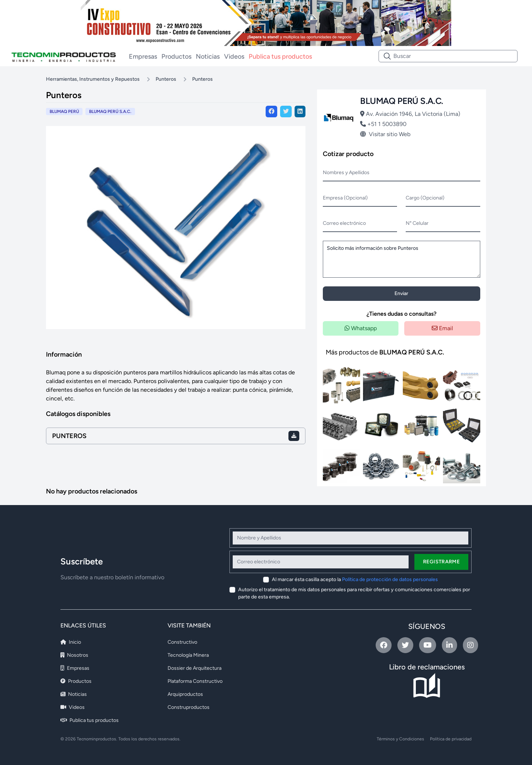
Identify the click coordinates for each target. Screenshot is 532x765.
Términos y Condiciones (400, 739)
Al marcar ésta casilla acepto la (355, 579)
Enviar (401, 293)
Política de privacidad (451, 739)
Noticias (208, 56)
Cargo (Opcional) (425, 198)
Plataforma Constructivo (195, 681)
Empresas (143, 56)
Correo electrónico (344, 223)
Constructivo (182, 642)
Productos (176, 56)
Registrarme (441, 562)
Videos (234, 56)
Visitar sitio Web (385, 134)
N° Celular (417, 223)
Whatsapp (361, 328)
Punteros (166, 79)
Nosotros (74, 655)
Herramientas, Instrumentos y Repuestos (93, 79)
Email (442, 328)
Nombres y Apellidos (346, 173)
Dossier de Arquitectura (195, 668)
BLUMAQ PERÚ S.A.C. (110, 112)
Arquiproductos (185, 694)
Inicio (71, 642)
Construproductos (189, 707)
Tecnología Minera (188, 655)
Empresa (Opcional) (345, 198)
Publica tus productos (280, 56)
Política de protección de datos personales (390, 579)
